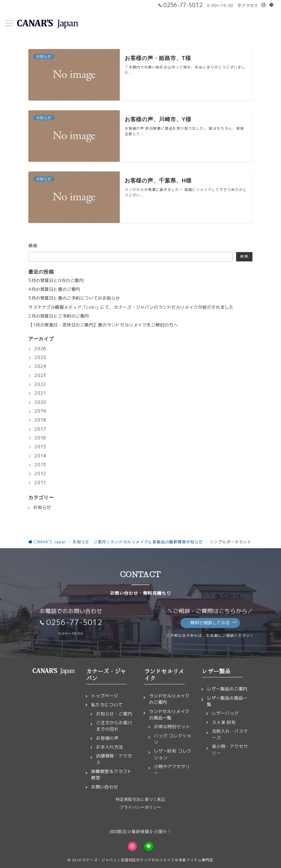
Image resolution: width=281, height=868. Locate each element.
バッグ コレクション (173, 739)
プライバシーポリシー (140, 807)
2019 (40, 411)
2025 (40, 358)
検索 (33, 246)
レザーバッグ (225, 713)
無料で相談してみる (213, 623)
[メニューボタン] (9, 24)
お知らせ (42, 507)
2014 (40, 456)
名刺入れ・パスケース (230, 734)
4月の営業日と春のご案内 (54, 289)
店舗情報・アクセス (114, 759)
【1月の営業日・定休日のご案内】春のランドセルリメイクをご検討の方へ (103, 325)
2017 (40, 429)
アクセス (248, 5)
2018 (40, 420)
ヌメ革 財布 (224, 722)
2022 (40, 384)
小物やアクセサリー (172, 770)
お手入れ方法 (110, 747)
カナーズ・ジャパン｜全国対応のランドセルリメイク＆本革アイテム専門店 (148, 860)
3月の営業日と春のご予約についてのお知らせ (74, 298)
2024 (40, 366)
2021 (40, 393)
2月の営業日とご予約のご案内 (59, 316)
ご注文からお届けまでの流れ (114, 726)
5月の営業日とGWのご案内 (56, 281)
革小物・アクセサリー (230, 750)
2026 (40, 349)
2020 (40, 402)
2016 (40, 438)
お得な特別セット (172, 727)
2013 (40, 465)
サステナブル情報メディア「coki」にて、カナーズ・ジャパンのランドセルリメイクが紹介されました (131, 307)
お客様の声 (107, 738)
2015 (40, 447)
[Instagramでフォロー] (264, 5)
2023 (40, 376)
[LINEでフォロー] (272, 5)
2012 (40, 474)
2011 (40, 483)
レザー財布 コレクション (173, 754)
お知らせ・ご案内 (114, 714)
